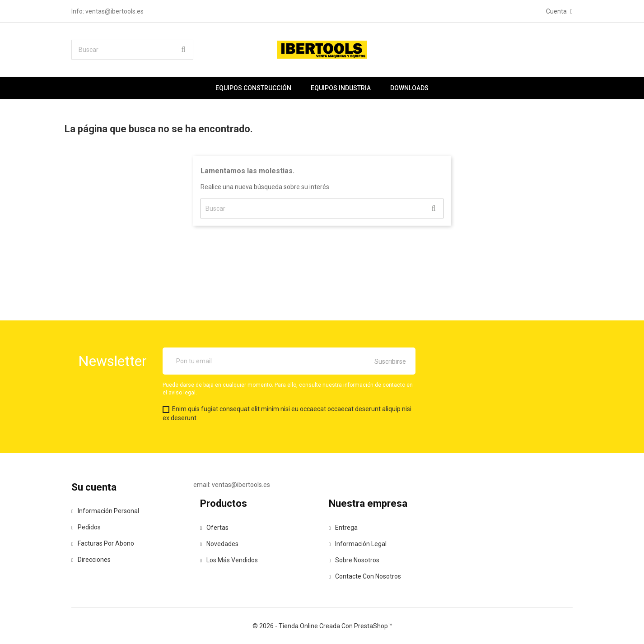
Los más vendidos (229, 560)
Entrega (343, 528)
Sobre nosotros (354, 560)
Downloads (409, 88)
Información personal (105, 511)
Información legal (358, 544)
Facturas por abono (103, 543)
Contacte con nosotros (365, 576)
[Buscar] (132, 50)
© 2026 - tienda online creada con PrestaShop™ (322, 626)
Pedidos (86, 527)
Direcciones (91, 560)
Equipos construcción (253, 88)
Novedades (219, 544)
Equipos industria (341, 88)
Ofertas (214, 528)
